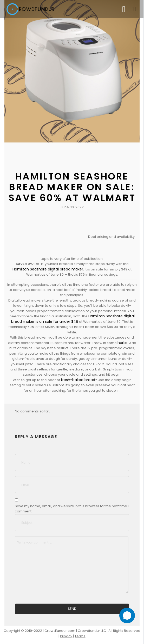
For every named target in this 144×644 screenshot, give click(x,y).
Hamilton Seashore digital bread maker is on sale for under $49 (73, 319)
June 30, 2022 (72, 207)
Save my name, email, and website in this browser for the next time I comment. (72, 509)
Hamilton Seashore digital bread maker (48, 269)
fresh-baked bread (78, 380)
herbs (123, 343)
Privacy (66, 636)
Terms (80, 636)
